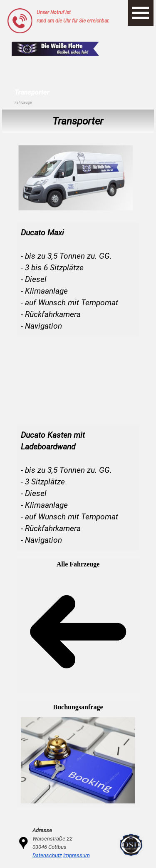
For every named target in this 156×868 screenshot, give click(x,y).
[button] (20, 11)
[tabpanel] (80, 17)
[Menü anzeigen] (141, 13)
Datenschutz (47, 855)
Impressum (77, 855)
